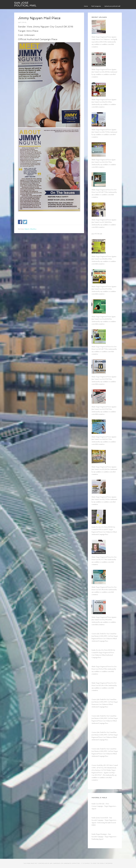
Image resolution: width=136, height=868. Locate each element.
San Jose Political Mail (25, 4)
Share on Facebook (20, 222)
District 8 (27, 229)
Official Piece (33, 229)
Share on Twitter (25, 222)
